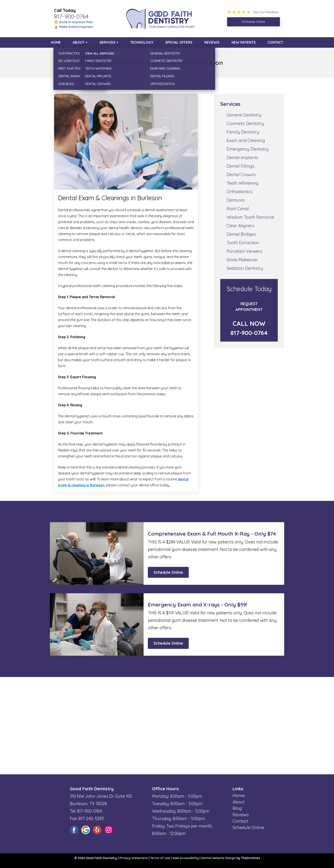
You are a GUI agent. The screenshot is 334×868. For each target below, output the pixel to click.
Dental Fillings (240, 166)
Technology (142, 42)
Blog (237, 808)
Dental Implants (242, 157)
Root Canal (238, 209)
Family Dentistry (243, 132)
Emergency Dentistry (248, 149)
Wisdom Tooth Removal (250, 217)
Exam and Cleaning (246, 140)
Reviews (212, 42)
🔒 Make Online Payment (74, 27)
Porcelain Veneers (244, 251)
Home (56, 42)
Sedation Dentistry (245, 268)
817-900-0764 (71, 16)
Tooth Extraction (243, 243)
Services (107, 42)
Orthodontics (240, 192)
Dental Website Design (218, 858)
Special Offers (179, 42)
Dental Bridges (241, 234)
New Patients (244, 42)
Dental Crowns (241, 175)
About (78, 42)
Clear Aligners (240, 226)
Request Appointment (249, 307)
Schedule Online (168, 572)
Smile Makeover (242, 260)
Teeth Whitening (243, 183)
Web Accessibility (186, 858)
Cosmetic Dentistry (245, 123)
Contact (275, 42)
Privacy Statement (134, 858)
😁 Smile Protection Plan (73, 22)
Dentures (236, 200)
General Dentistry (244, 115)
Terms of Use (160, 858)
